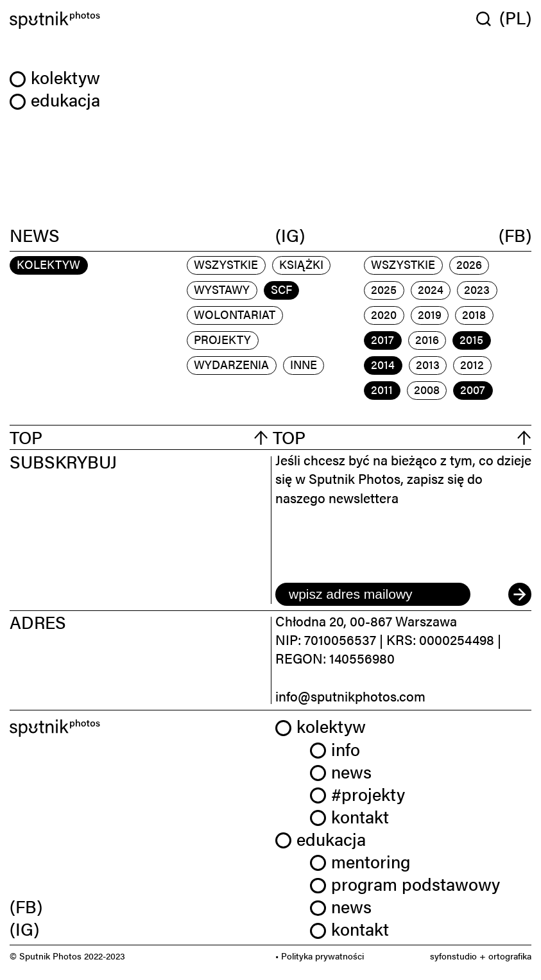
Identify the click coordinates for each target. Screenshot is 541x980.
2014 (383, 364)
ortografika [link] (510, 956)
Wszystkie (226, 264)
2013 (428, 364)
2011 (382, 389)
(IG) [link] (24, 929)
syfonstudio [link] (453, 956)
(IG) (290, 235)
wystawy (222, 289)
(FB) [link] (26, 906)
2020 (384, 314)
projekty (222, 339)
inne (304, 364)
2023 (477, 289)
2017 (382, 339)
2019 (430, 314)
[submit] (520, 594)
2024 (431, 289)
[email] (373, 594)
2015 (471, 339)
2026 (469, 264)
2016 (427, 339)
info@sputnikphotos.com (350, 696)
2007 (473, 389)
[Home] (138, 20)
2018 (474, 314)
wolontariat (235, 314)
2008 (427, 389)
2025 (384, 289)
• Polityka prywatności (320, 956)
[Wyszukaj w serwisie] (488, 19)
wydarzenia (231, 364)
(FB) (515, 235)
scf (281, 289)
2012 (472, 364)
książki (301, 264)
